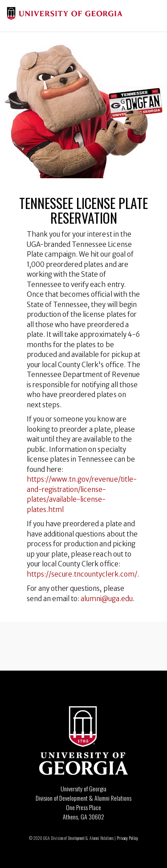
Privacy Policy (127, 838)
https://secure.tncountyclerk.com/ (82, 574)
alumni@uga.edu (106, 599)
